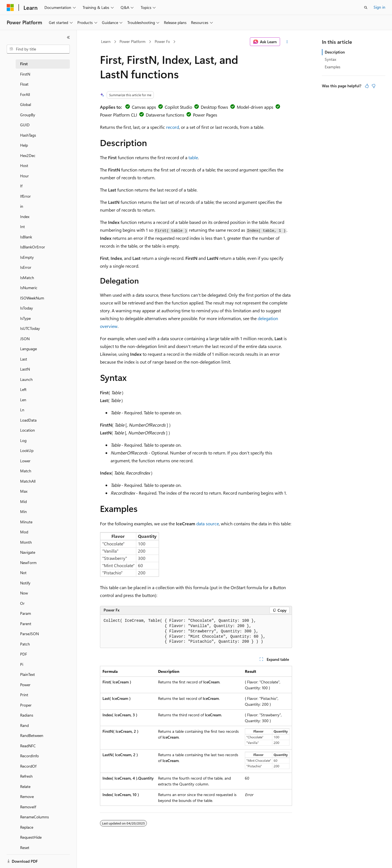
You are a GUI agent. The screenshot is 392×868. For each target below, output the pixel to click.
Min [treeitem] (23, 512)
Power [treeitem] (25, 685)
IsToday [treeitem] (27, 308)
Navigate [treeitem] (28, 552)
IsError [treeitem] (26, 267)
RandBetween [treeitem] (32, 735)
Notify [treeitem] (25, 583)
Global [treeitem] (26, 104)
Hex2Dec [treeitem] (28, 155)
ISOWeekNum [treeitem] (32, 298)
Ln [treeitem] (22, 410)
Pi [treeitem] (22, 664)
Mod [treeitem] (24, 532)
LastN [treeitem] (25, 369)
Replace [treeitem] (27, 827)
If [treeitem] (21, 186)
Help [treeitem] (24, 145)
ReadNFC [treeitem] (28, 746)
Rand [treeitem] (24, 725)
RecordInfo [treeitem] (29, 756)
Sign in (379, 7)
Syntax (330, 59)
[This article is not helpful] (374, 86)
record (173, 127)
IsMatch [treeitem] (27, 278)
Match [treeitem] (26, 471)
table (193, 157)
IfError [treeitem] (25, 196)
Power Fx (162, 41)
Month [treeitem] (26, 542)
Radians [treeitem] (27, 715)
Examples (333, 67)
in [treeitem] (22, 206)
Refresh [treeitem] (26, 776)
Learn (106, 41)
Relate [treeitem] (25, 786)
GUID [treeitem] (25, 125)
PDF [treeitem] (24, 654)
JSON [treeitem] (25, 339)
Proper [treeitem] (26, 705)
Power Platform (132, 41)
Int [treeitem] (22, 227)
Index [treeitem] (25, 217)
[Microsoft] (10, 8)
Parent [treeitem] (26, 624)
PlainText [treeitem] (28, 674)
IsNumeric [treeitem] (29, 288)
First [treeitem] (24, 64)
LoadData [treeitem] (28, 420)
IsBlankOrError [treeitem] (33, 247)
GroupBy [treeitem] (28, 115)
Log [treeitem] (23, 440)
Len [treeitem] (23, 400)
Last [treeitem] (24, 359)
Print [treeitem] (24, 695)
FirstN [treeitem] (25, 74)
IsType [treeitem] (25, 318)
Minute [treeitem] (26, 522)
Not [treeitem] (23, 573)
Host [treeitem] (24, 165)
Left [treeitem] (23, 389)
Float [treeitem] (24, 84)
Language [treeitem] (28, 349)
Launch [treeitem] (26, 379)
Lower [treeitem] (25, 461)
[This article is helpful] (367, 86)
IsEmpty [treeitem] (27, 257)
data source (208, 524)
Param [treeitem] (26, 613)
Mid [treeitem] (23, 501)
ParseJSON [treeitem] (29, 634)
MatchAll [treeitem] (28, 481)
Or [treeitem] (22, 603)
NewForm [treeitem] (28, 563)
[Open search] (366, 8)
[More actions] (287, 42)
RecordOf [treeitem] (28, 766)
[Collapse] (68, 37)
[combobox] (38, 49)
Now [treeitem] (24, 593)
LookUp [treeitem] (27, 450)
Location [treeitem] (28, 430)
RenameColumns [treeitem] (34, 817)
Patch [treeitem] (25, 644)
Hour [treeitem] (24, 176)
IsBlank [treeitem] (26, 237)
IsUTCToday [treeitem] (30, 328)
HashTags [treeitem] (28, 135)
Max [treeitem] (24, 491)
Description (335, 52)
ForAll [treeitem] (25, 94)
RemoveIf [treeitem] (28, 807)
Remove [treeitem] (27, 796)
